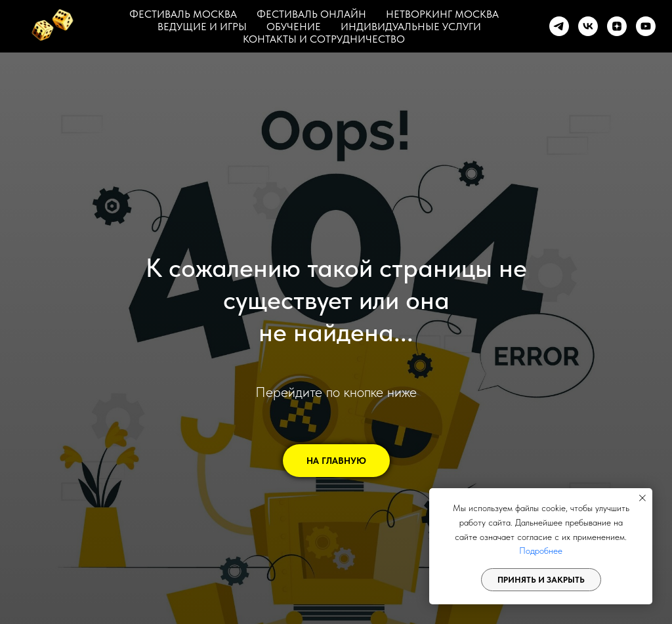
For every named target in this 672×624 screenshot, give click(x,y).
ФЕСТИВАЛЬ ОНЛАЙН (311, 14)
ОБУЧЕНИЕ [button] (294, 27)
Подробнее (541, 551)
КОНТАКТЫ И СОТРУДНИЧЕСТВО (324, 39)
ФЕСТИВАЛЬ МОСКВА (183, 14)
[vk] (588, 26)
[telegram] (559, 26)
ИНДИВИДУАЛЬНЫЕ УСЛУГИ (411, 27)
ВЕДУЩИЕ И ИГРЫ (202, 27)
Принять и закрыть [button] (541, 580)
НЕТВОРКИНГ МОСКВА (442, 14)
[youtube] (646, 26)
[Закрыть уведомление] (642, 498)
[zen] (617, 26)
